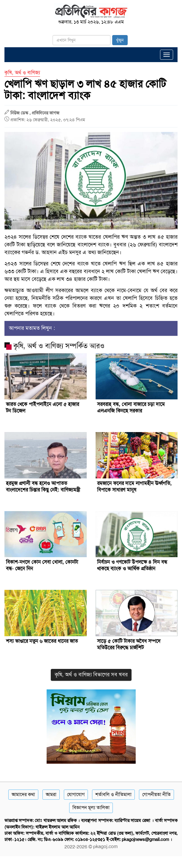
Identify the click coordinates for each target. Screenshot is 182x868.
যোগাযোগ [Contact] (76, 794)
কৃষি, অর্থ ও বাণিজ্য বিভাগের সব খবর (91, 675)
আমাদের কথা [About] (23, 794)
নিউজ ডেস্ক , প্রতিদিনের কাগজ (35, 113)
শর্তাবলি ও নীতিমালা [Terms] (113, 794)
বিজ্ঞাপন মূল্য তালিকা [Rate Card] (91, 808)
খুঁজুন (120, 40)
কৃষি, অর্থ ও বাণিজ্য (22, 73)
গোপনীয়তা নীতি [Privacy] (156, 794)
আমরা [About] (51, 794)
